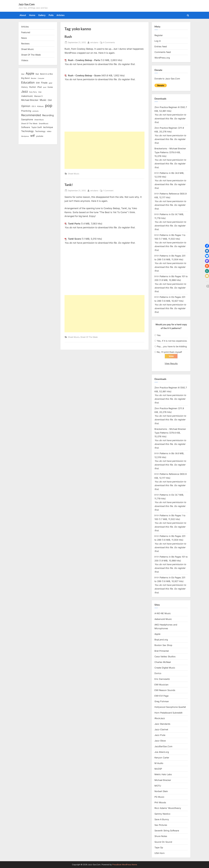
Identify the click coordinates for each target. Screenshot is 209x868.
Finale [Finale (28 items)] (44, 83)
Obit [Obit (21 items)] (50, 100)
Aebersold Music (163, 619)
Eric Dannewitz (162, 679)
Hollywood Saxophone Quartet (170, 707)
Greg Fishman (162, 702)
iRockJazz (160, 718)
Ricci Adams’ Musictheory (168, 808)
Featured (26, 32)
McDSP (158, 769)
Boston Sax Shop (163, 645)
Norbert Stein (161, 791)
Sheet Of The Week (89, 337)
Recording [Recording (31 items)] (48, 115)
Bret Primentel (162, 651)
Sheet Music (74, 174)
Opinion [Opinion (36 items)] (26, 106)
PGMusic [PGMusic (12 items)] (40, 106)
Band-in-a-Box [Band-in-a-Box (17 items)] (47, 74)
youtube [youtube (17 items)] (40, 136)
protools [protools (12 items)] (36, 111)
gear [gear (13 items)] (51, 83)
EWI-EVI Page (161, 696)
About (23, 15)
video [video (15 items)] (49, 131)
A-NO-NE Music (163, 614)
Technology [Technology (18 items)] (40, 131)
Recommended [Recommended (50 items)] (31, 115)
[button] (207, 246)
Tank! (69, 185)
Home (32, 15)
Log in (158, 41)
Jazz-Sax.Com (27, 4)
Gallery (42, 15)
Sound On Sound (163, 842)
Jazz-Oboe (160, 741)
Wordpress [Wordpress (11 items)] (25, 136)
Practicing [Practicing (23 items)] (26, 111)
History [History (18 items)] (24, 87)
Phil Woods (160, 803)
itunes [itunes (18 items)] (50, 87)
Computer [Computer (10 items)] (41, 78)
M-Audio (159, 763)
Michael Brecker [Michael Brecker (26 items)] (30, 100)
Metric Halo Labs (163, 775)
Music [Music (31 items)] (43, 100)
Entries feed (161, 46)
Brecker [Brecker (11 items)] (34, 78)
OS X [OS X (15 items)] (34, 106)
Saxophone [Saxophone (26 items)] (27, 119)
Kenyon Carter (162, 758)
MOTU (158, 786)
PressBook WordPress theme (125, 865)
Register (159, 35)
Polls (51, 15)
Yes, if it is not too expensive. (172, 341)
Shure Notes (161, 836)
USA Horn (160, 853)
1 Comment (108, 191)
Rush (68, 37)
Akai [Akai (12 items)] (23, 74)
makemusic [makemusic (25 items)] (27, 96)
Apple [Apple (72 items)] (30, 74)
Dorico (158, 674)
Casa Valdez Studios (165, 657)
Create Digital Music (165, 668)
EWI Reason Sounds (165, 690)
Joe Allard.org (162, 752)
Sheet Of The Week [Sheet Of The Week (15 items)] (29, 123)
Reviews (25, 44)
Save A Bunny (162, 820)
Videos (25, 60)
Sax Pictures (161, 825)
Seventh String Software (167, 831)
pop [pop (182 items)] (49, 106)
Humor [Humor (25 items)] (33, 87)
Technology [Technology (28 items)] (27, 131)
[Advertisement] (104, 150)
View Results (171, 364)
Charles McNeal (163, 662)
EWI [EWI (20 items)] (38, 83)
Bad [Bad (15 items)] (37, 74)
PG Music (159, 797)
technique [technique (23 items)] (48, 127)
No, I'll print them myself (169, 352)
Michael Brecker (163, 780)
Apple (157, 634)
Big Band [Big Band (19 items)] (25, 78)
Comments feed (163, 52)
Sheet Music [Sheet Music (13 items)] (39, 120)
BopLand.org (161, 640)
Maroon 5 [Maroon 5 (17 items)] (38, 96)
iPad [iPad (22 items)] (40, 87)
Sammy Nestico (162, 814)
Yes (159, 335)
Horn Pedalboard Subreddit (168, 713)
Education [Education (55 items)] (28, 82)
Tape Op (159, 848)
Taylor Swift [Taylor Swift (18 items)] (37, 127)
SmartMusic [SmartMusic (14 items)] (44, 124)
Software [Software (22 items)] (26, 127)
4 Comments (109, 42)
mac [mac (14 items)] (40, 92)
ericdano (94, 42)
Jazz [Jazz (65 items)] (25, 91)
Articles (61, 15)
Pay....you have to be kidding (172, 346)
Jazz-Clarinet (161, 730)
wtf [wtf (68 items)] (32, 136)
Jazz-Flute (160, 735)
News (24, 38)
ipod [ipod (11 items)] (45, 87)
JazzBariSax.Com (163, 747)
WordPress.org (162, 58)
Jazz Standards (162, 724)
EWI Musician (161, 685)
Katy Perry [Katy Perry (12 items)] (33, 92)
